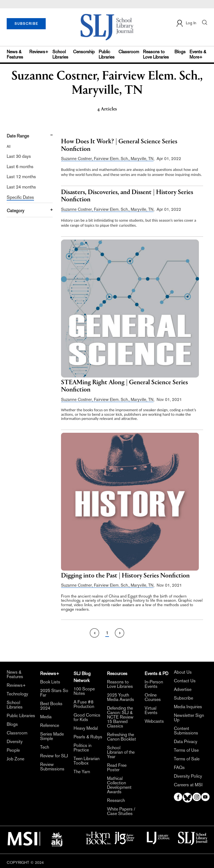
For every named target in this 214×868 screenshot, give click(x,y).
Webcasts (154, 721)
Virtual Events (151, 710)
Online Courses (153, 697)
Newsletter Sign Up (189, 718)
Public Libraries (107, 54)
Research (116, 801)
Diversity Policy (188, 776)
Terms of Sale (187, 759)
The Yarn (82, 772)
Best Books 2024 (51, 706)
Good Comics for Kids (87, 717)
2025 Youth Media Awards (121, 697)
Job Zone (15, 759)
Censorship (84, 52)
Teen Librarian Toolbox (87, 761)
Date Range (18, 136)
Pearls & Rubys (88, 737)
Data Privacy (186, 742)
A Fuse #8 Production (84, 704)
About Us (183, 672)
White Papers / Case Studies (121, 811)
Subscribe (183, 698)
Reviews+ (39, 52)
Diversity (15, 742)
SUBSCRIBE (26, 24)
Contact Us (185, 681)
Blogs (180, 52)
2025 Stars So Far (54, 693)
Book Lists (50, 682)
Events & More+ (198, 54)
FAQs (179, 768)
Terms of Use (186, 750)
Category (15, 211)
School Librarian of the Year (121, 752)
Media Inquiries (188, 707)
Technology (17, 694)
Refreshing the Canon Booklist (121, 737)
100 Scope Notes (84, 691)
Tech (45, 747)
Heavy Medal (86, 728)
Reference (50, 726)
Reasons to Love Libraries (156, 54)
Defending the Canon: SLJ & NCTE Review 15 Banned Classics (120, 717)
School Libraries (60, 54)
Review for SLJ (54, 756)
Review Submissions (52, 767)
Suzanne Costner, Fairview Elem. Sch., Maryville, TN (107, 159)
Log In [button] (186, 23)
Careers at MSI (188, 785)
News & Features (15, 54)
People (13, 750)
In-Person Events (154, 684)
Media (46, 717)
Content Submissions (186, 731)
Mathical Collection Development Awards (119, 785)
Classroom (129, 52)
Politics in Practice (82, 748)
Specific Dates (20, 197)
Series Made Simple (52, 736)
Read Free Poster (117, 768)
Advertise (183, 690)
